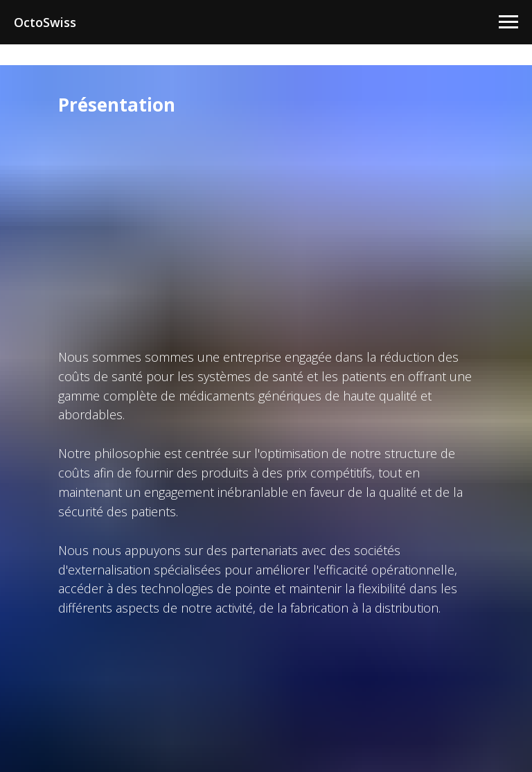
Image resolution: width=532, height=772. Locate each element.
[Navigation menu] (508, 22)
